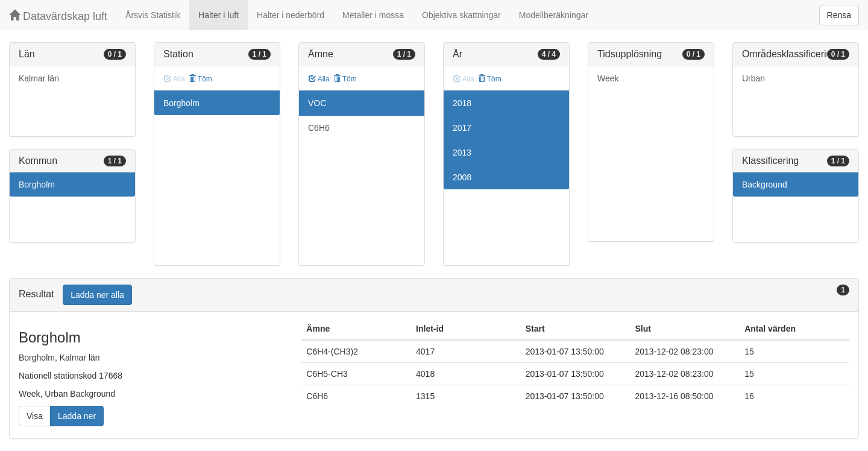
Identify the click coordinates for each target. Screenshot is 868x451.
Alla (319, 79)
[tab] (434, 295)
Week (608, 78)
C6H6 (319, 128)
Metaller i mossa (373, 15)
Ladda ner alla (97, 295)
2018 (462, 103)
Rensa (839, 15)
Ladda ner (77, 416)
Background (765, 184)
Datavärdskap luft (58, 16)
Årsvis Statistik (153, 15)
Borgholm (37, 184)
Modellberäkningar (554, 15)
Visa (35, 416)
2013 (462, 153)
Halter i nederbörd (291, 15)
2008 (462, 177)
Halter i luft (219, 15)
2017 (462, 128)
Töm (200, 79)
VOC (317, 103)
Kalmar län (39, 78)
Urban (753, 78)
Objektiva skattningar (461, 15)
